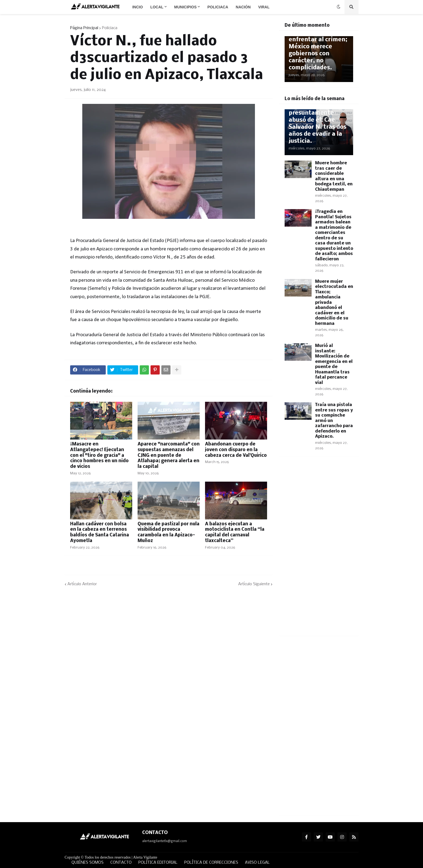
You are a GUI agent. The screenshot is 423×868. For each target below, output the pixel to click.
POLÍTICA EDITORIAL (158, 863)
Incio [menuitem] (137, 7)
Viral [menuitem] (264, 7)
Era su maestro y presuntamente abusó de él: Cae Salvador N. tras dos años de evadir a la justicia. (318, 124)
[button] (339, 7)
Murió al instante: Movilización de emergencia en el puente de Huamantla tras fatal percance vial (334, 364)
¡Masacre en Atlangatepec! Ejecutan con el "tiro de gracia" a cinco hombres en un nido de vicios (99, 455)
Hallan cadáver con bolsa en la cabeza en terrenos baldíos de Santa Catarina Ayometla (100, 532)
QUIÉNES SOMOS (88, 863)
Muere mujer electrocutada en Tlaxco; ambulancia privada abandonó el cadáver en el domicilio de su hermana (334, 303)
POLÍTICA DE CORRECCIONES (211, 863)
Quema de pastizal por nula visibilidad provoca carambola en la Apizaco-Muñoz (168, 532)
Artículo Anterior (82, 584)
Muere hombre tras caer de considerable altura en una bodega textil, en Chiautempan (334, 176)
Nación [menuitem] (243, 7)
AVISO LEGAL (257, 863)
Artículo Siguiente (254, 584)
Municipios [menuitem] (185, 7)
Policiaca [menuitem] (218, 7)
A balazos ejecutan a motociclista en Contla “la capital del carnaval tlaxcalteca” (235, 532)
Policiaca (110, 28)
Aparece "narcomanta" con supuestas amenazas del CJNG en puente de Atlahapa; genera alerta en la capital (169, 455)
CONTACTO (121, 863)
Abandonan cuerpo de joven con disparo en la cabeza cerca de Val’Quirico (236, 450)
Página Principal (84, 28)
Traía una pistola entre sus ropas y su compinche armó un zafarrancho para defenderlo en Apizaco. (334, 421)
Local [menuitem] (157, 7)
